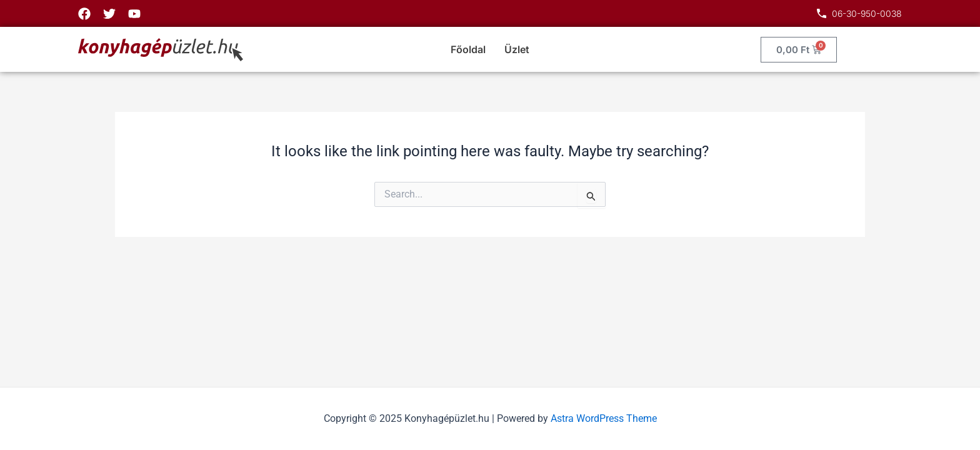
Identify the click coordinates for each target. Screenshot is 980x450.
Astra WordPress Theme (604, 418)
